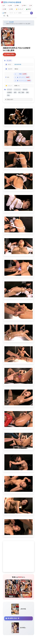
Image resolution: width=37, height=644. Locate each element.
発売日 (29, 9)
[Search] (19, 13)
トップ (6, 22)
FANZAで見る (9, 54)
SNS (4, 13)
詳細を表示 (10, 99)
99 (10, 6)
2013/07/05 (18, 64)
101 (24, 6)
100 (4, 9)
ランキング (20, 9)
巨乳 (11, 9)
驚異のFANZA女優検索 (11, 2)
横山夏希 (12, 22)
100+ (17, 6)
